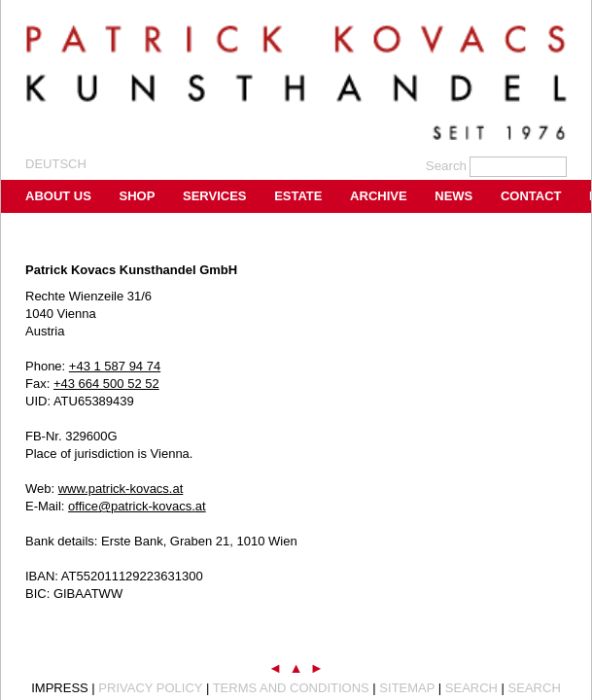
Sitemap (407, 688)
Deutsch (56, 164)
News (453, 196)
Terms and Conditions (291, 688)
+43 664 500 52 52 (106, 384)
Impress (60, 688)
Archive (379, 196)
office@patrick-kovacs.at (137, 506)
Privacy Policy (150, 688)
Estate (298, 196)
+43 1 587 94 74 (115, 366)
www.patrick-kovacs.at (121, 489)
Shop (138, 196)
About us (58, 196)
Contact (531, 196)
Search (471, 688)
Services (215, 196)
